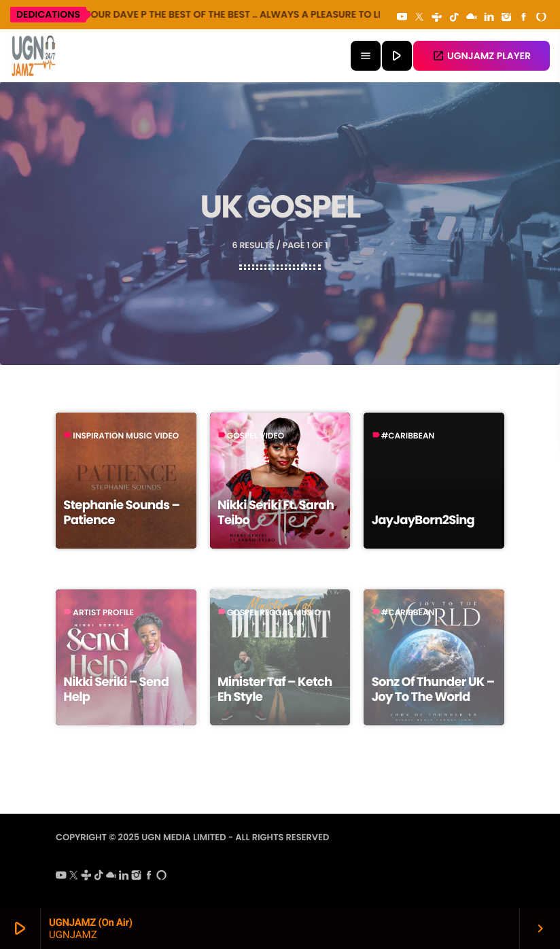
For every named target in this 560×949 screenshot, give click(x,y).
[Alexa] (541, 18)
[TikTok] (454, 18)
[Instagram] (506, 18)
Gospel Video (256, 436)
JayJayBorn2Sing (423, 520)
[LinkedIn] (489, 18)
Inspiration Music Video (126, 436)
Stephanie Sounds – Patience (121, 513)
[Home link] (34, 56)
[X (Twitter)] (419, 18)
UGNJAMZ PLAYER (482, 56)
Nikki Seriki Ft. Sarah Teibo (276, 513)
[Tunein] (437, 18)
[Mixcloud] (472, 18)
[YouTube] (402, 18)
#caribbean (408, 436)
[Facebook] (524, 18)
